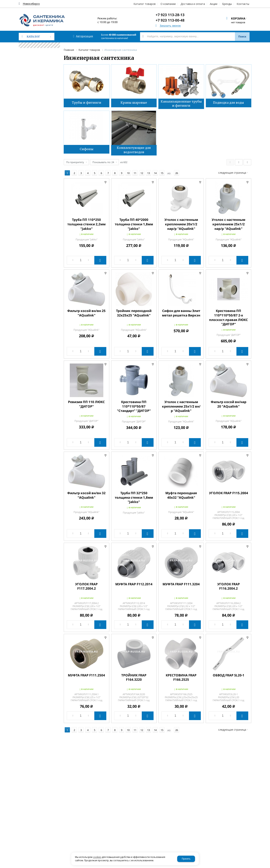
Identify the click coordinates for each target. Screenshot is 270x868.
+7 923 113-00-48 (170, 20)
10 (128, 171)
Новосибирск (31, 4)
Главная (69, 50)
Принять (186, 859)
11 (135, 171)
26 (177, 171)
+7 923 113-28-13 (170, 15)
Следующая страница (232, 171)
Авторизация (84, 36)
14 (155, 171)
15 (162, 171)
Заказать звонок (170, 26)
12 (142, 171)
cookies (97, 857)
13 (148, 171)
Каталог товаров (89, 50)
